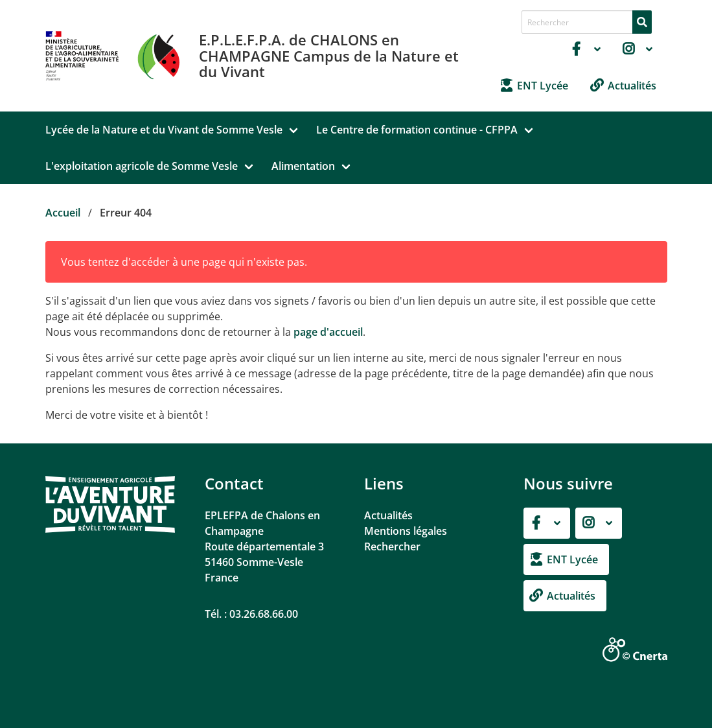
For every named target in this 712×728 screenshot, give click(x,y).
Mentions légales (406, 531)
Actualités (388, 515)
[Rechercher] (642, 22)
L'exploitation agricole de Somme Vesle (142, 166)
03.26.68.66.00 (264, 614)
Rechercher (392, 546)
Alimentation (303, 166)
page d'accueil (328, 332)
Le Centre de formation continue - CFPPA (417, 130)
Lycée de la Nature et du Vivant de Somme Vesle (164, 130)
